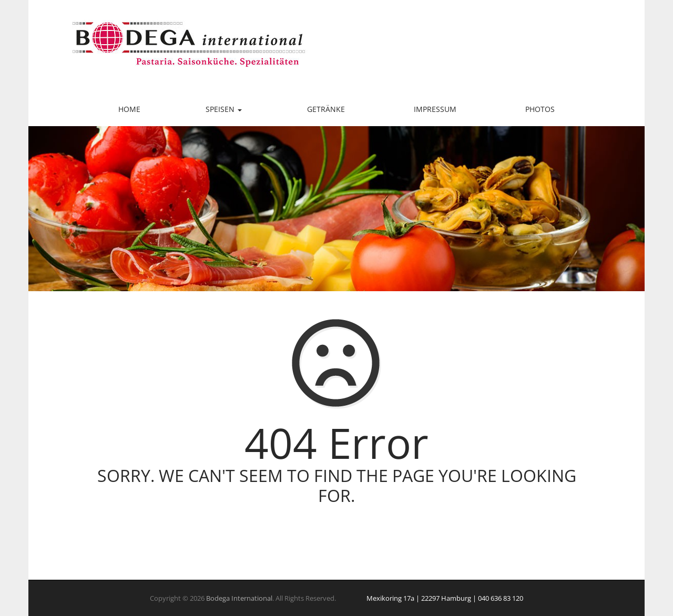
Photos (540, 109)
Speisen (224, 109)
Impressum (435, 109)
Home (129, 109)
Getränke (326, 109)
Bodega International (239, 598)
